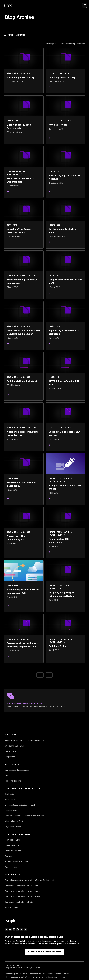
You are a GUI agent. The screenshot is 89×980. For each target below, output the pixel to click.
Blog (7, 775)
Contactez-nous (12, 845)
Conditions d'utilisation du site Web (57, 974)
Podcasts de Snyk (13, 781)
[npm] (22, 929)
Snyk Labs (10, 794)
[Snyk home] (8, 5)
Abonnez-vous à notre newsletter (44, 952)
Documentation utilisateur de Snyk (20, 805)
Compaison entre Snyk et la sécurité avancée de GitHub (30, 880)
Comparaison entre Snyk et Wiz (19, 902)
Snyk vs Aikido (11, 907)
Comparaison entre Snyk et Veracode (21, 886)
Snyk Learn (10, 799)
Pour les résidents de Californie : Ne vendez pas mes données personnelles (36, 977)
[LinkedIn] (14, 929)
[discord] (26, 929)
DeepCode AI (11, 751)
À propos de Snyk (13, 840)
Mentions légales (11, 974)
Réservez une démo (14, 851)
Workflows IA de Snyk (15, 746)
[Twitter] (6, 929)
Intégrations (10, 757)
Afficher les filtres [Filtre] (16, 35)
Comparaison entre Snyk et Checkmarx (22, 891)
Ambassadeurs (11, 867)
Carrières (9, 856)
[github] (18, 929)
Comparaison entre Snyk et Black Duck (22, 897)
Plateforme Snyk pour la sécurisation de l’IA (24, 740)
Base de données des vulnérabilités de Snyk (24, 816)
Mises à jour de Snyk (14, 821)
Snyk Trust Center (13, 827)
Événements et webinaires (17, 862)
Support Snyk (11, 810)
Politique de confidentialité (31, 974)
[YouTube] (10, 929)
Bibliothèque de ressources (17, 770)
